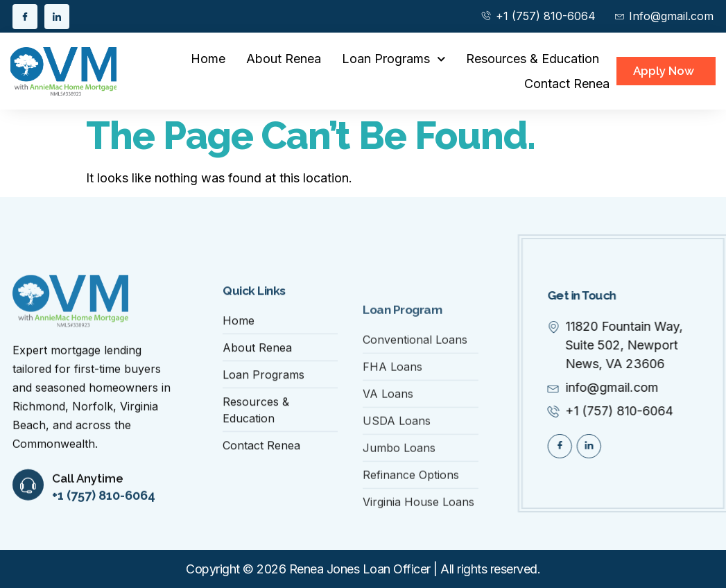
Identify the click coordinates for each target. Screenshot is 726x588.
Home (208, 59)
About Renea (284, 59)
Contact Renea (567, 84)
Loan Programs (394, 59)
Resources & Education (533, 59)
